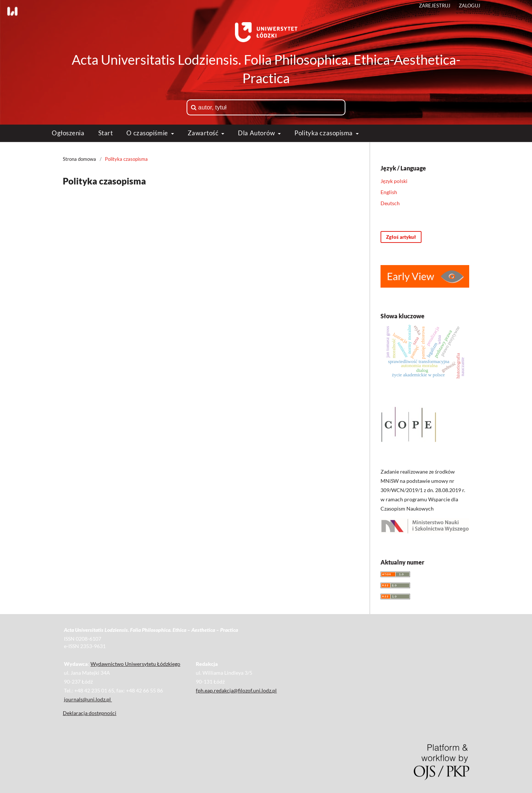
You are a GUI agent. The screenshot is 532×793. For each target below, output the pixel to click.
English (389, 192)
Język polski (394, 181)
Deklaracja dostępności (90, 713)
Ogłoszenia (68, 133)
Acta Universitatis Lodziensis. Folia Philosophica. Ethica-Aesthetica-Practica (266, 69)
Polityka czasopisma (324, 133)
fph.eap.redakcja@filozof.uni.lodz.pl (236, 690)
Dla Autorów (257, 133)
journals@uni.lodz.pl (88, 699)
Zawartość (204, 133)
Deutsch (390, 203)
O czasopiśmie (148, 133)
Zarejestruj (435, 6)
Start (106, 133)
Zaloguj (470, 6)
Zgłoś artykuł (401, 237)
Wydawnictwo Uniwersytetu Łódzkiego (135, 664)
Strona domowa (79, 159)
